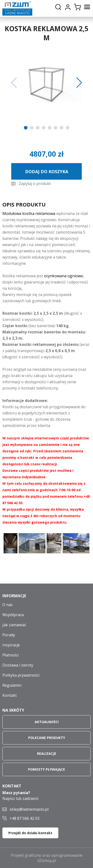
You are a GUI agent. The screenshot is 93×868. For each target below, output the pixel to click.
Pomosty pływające (46, 769)
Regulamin (12, 685)
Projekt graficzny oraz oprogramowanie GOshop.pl (47, 858)
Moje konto (68, 7)
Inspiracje (11, 645)
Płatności (11, 655)
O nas (8, 605)
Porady (9, 635)
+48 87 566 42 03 (25, 818)
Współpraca (13, 615)
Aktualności (47, 722)
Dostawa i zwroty (18, 665)
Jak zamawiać (14, 625)
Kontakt (10, 695)
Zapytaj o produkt (35, 183)
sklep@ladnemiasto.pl (29, 809)
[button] (14, 83)
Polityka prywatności (21, 675)
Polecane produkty (47, 738)
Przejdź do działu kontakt (30, 833)
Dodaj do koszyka (47, 171)
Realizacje (47, 753)
